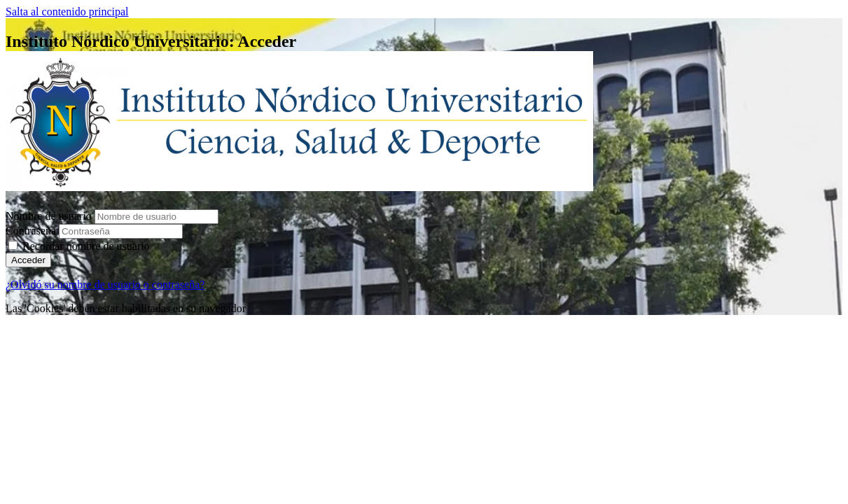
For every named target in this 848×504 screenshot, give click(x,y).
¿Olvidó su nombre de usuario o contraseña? (105, 285)
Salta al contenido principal (67, 12)
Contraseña (31, 231)
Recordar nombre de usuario (86, 246)
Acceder (28, 260)
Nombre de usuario (50, 216)
